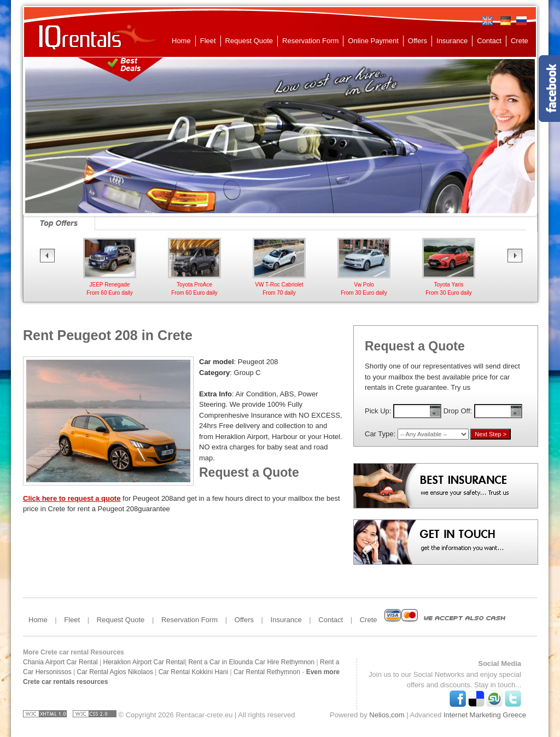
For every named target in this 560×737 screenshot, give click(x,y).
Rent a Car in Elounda (220, 662)
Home (181, 41)
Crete (520, 41)
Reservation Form (310, 41)
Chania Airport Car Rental (60, 662)
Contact (489, 41)
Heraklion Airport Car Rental (144, 662)
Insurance (452, 41)
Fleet (208, 41)
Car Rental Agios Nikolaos (115, 672)
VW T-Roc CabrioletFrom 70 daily (364, 285)
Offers (418, 41)
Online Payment (373, 41)
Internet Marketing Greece (485, 715)
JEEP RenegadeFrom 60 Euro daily (194, 285)
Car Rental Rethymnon (267, 672)
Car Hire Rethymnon (285, 662)
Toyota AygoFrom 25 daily (110, 285)
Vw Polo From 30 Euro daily (449, 285)
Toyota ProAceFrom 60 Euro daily (279, 285)
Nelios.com (387, 715)
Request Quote (249, 41)
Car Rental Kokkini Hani (193, 672)
